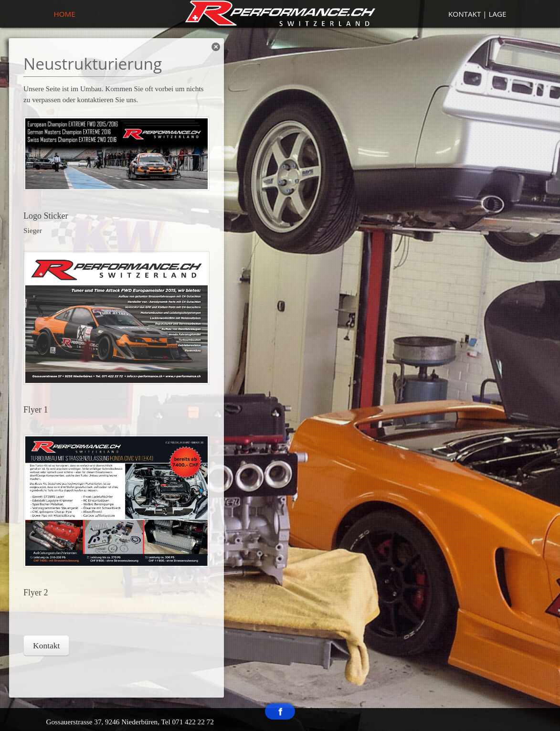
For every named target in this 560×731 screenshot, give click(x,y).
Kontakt (46, 646)
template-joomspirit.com (558, 681)
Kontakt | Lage (477, 14)
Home (65, 14)
